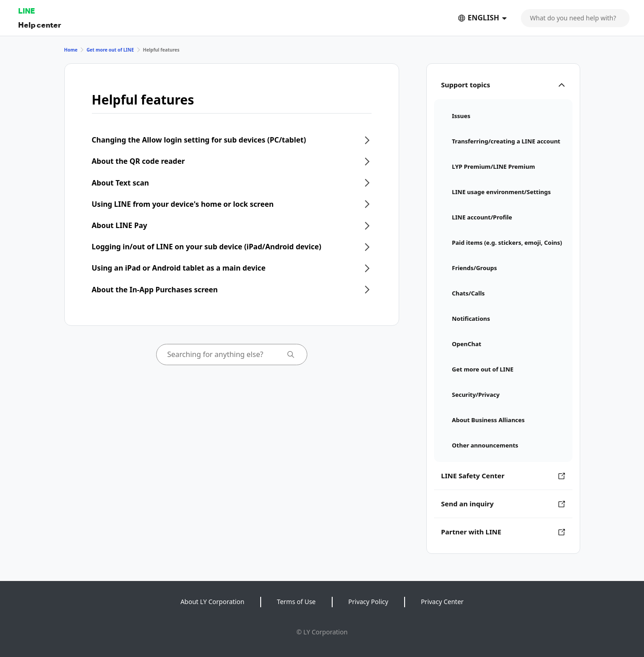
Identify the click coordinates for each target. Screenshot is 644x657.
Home (71, 50)
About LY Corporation (212, 602)
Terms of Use (296, 602)
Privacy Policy (368, 602)
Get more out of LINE (110, 50)
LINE (26, 11)
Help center (40, 25)
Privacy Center (442, 602)
